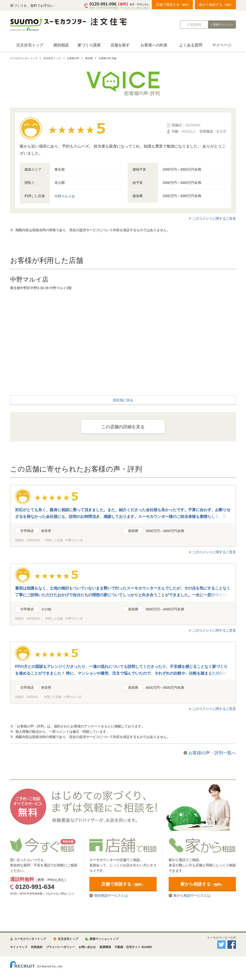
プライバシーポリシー (61, 947)
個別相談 (61, 45)
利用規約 (37, 947)
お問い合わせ (87, 947)
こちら (145, 8)
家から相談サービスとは (192, 896)
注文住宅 (196, 25)
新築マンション (223, 25)
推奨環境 (105, 947)
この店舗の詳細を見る (123, 427)
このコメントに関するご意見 (214, 218)
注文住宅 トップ (52, 58)
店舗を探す (120, 45)
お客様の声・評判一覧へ (212, 753)
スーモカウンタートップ (30, 939)
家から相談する (216, 5)
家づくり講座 (89, 45)
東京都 (89, 58)
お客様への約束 (154, 45)
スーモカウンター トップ (24, 58)
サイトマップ (19, 947)
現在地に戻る (123, 400)
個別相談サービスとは (111, 896)
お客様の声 (73, 58)
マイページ (222, 45)
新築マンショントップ (104, 939)
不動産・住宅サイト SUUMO (133, 947)
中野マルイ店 (65, 196)
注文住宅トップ (30, 45)
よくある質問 (191, 45)
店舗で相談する (173, 5)
